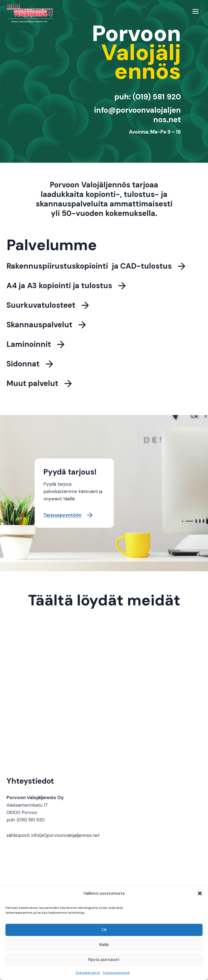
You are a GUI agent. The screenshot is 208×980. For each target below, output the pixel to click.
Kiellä (104, 945)
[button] (200, 893)
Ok (104, 930)
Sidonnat (23, 366)
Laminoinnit (29, 346)
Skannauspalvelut (39, 327)
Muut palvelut (32, 386)
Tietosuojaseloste (116, 973)
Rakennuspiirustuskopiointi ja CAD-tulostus (89, 268)
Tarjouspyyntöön (62, 515)
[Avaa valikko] (195, 11)
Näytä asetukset (104, 960)
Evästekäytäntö (88, 973)
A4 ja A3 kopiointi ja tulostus (59, 288)
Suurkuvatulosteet (41, 307)
